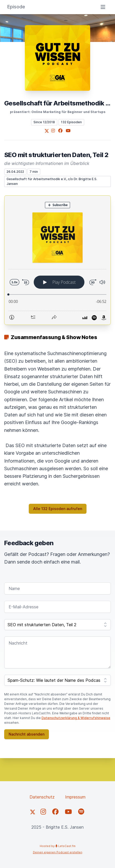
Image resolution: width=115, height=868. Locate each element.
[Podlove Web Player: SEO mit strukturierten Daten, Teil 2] (57, 260)
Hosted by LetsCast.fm (58, 846)
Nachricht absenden (27, 734)
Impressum (75, 797)
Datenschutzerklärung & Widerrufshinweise (76, 718)
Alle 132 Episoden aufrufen (58, 509)
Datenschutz (42, 797)
